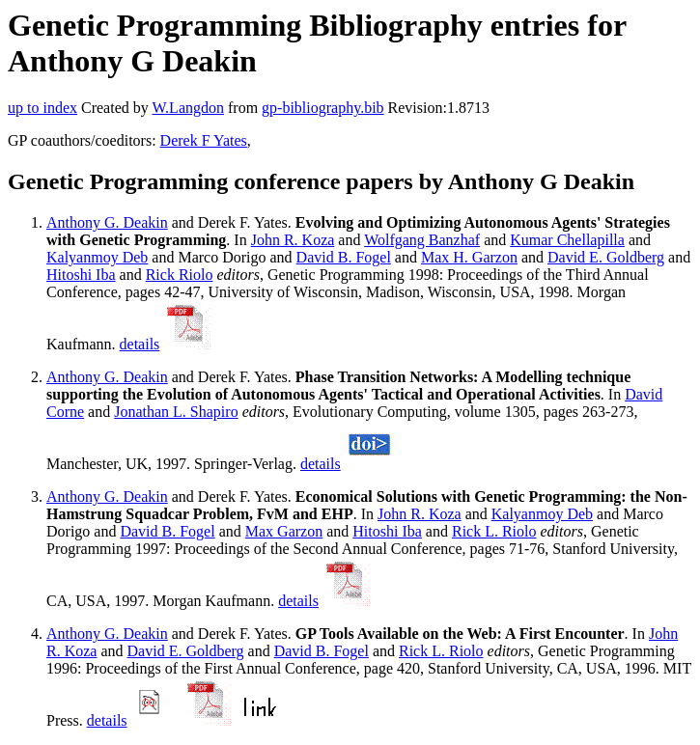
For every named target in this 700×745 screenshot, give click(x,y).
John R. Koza (293, 240)
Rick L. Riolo (494, 531)
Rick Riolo (180, 275)
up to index (42, 108)
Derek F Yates (204, 140)
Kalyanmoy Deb (97, 257)
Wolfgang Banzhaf (422, 240)
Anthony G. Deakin (107, 222)
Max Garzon (284, 531)
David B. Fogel (344, 257)
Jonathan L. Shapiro (176, 412)
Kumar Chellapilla (567, 240)
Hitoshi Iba (81, 275)
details (140, 344)
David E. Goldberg (606, 257)
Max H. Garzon (469, 257)
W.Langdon (188, 108)
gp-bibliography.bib (323, 108)
